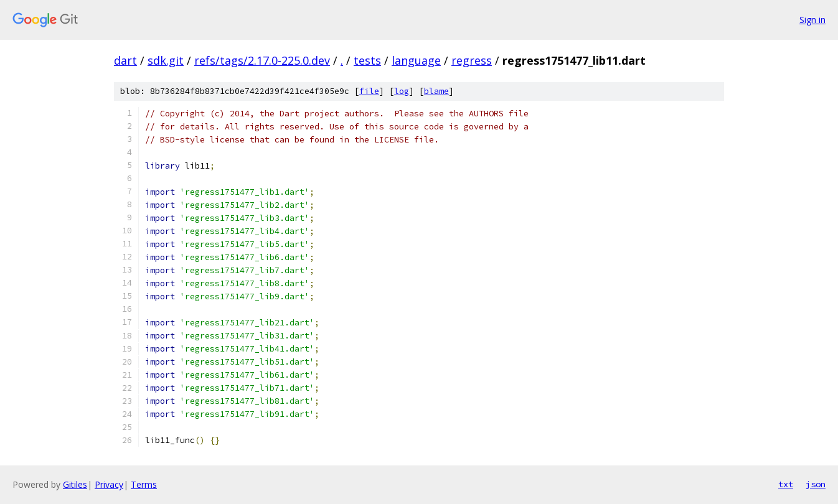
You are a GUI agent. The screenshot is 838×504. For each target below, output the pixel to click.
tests (367, 60)
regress (472, 60)
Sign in (812, 20)
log (402, 91)
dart (125, 60)
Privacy (109, 484)
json (816, 484)
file (369, 91)
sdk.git (166, 60)
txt (786, 484)
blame (436, 91)
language (416, 60)
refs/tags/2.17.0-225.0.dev (262, 60)
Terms (144, 484)
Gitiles (75, 484)
